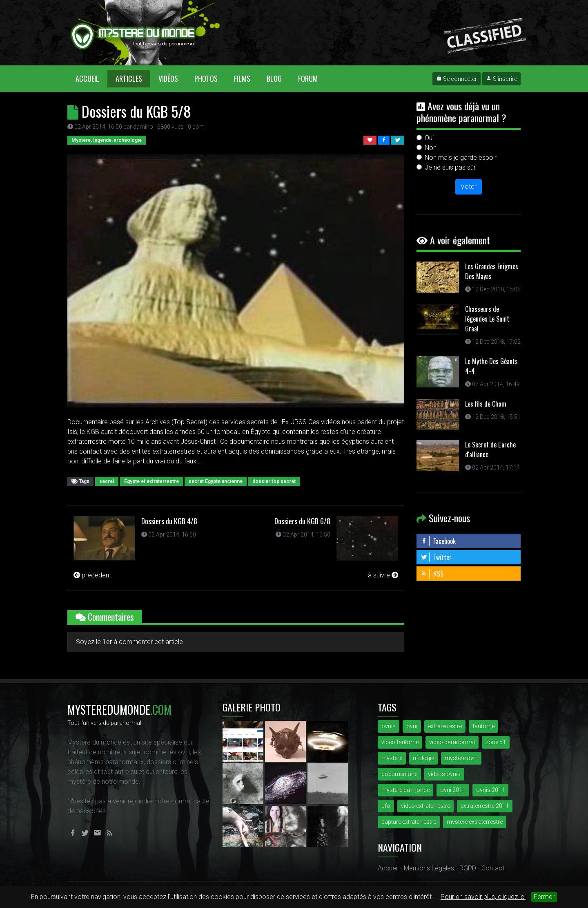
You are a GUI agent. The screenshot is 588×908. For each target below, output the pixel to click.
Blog (274, 78)
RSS (432, 574)
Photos (206, 78)
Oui (429, 138)
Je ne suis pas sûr (450, 167)
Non (431, 148)
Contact (493, 868)
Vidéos (168, 78)
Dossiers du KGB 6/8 (302, 521)
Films (242, 78)
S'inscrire (501, 79)
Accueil (91, 78)
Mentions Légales (429, 868)
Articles (129, 78)
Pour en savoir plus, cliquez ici (483, 897)
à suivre (383, 575)
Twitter (436, 557)
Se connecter (457, 79)
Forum (308, 78)
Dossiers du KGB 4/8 (169, 521)
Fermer (544, 897)
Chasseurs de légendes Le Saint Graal (487, 319)
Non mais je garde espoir (461, 158)
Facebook (438, 541)
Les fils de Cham (486, 404)
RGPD (468, 868)
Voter (469, 187)
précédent (92, 575)
